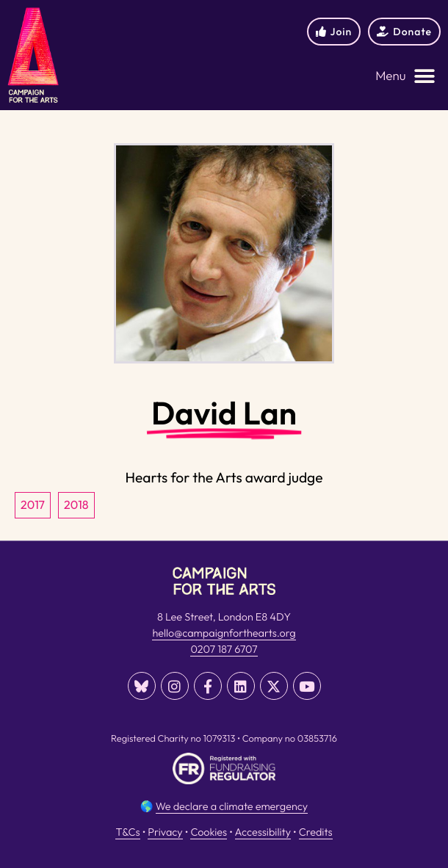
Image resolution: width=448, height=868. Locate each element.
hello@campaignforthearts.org (224, 633)
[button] (405, 77)
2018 (76, 505)
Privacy (165, 832)
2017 (33, 505)
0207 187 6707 (224, 649)
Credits (316, 832)
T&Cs (127, 832)
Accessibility (263, 832)
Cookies (209, 832)
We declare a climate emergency (232, 806)
